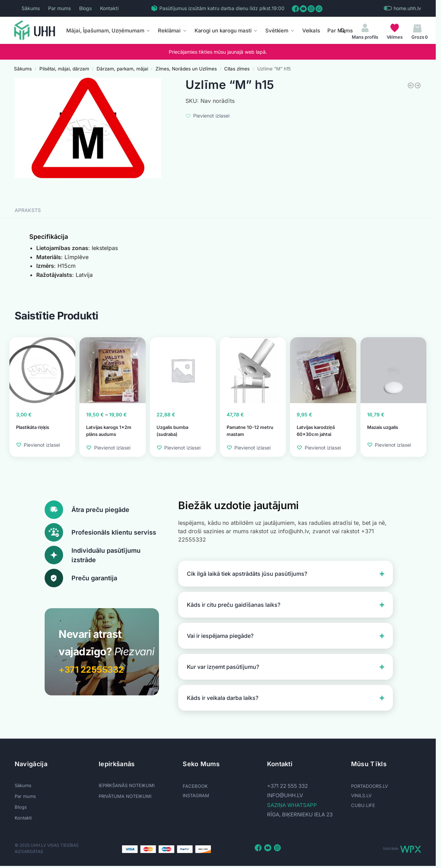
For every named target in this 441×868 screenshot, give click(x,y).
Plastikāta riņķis (33, 427)
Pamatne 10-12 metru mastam (250, 431)
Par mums (59, 8)
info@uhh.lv (285, 795)
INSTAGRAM (196, 795)
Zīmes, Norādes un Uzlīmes (186, 69)
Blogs (85, 8)
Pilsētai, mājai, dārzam (64, 69)
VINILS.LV (361, 795)
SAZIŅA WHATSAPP (292, 805)
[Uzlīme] (418, 85)
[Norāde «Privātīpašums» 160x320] (411, 85)
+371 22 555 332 (287, 786)
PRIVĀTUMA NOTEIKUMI (125, 796)
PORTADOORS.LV (370, 786)
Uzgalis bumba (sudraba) (172, 431)
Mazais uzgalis (383, 427)
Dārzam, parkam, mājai (122, 69)
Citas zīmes (237, 69)
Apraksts (28, 210)
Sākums (31, 8)
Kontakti (109, 8)
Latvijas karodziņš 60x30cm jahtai (316, 431)
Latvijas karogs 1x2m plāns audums (109, 431)
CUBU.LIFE (363, 805)
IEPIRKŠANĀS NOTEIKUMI (127, 785)
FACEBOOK (195, 786)
